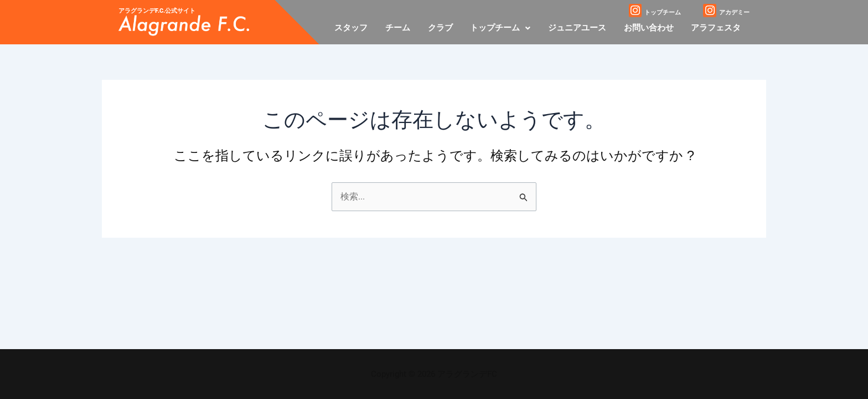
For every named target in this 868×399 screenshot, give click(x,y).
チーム (403, 28)
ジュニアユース (579, 28)
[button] (503, 28)
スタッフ (357, 28)
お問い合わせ (650, 28)
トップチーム (503, 28)
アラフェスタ (716, 28)
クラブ (444, 28)
